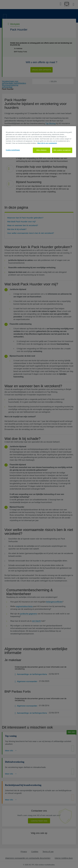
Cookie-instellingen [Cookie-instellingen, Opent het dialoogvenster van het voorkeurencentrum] (13, 150)
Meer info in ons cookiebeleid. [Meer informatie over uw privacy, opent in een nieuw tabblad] (47, 143)
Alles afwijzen (42, 150)
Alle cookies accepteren (62, 150)
